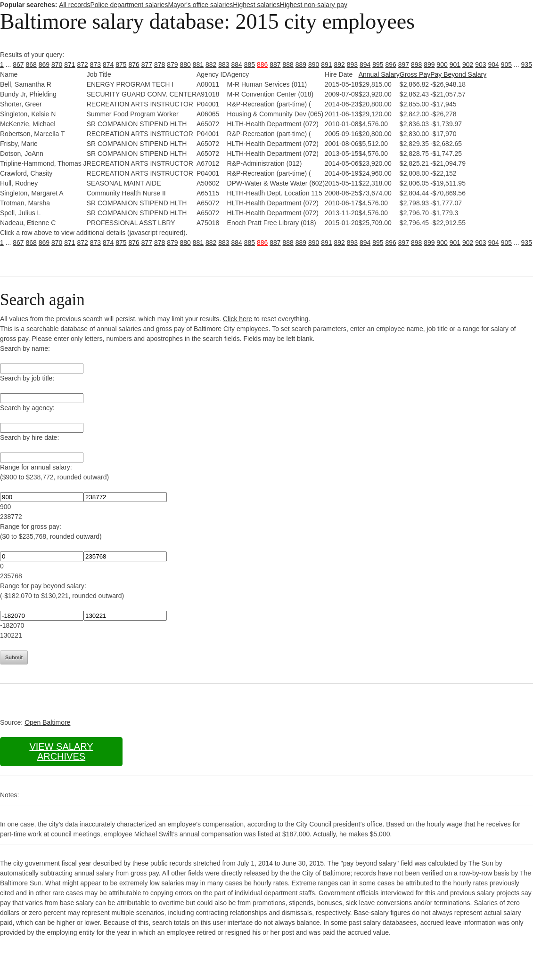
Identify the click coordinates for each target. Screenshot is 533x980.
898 (416, 65)
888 (288, 65)
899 (429, 65)
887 (275, 65)
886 (262, 65)
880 (185, 65)
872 (83, 65)
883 (224, 65)
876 (134, 65)
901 (455, 65)
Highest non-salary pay (314, 5)
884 (237, 65)
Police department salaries (129, 5)
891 (326, 65)
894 (365, 65)
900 (442, 65)
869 (44, 65)
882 (211, 65)
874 (108, 65)
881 (198, 65)
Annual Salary (379, 74)
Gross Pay (415, 74)
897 (404, 65)
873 (95, 65)
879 (172, 65)
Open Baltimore (47, 722)
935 (527, 65)
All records (74, 5)
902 (468, 65)
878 (160, 65)
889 (301, 65)
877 (147, 65)
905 (506, 65)
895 (378, 65)
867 (18, 65)
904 (494, 65)
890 (314, 65)
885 (250, 65)
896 (391, 65)
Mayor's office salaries (200, 5)
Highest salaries (256, 5)
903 (480, 65)
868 (31, 65)
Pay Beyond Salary (458, 74)
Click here (238, 319)
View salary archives (61, 751)
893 (352, 65)
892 (340, 65)
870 (57, 65)
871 (70, 65)
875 (121, 65)
